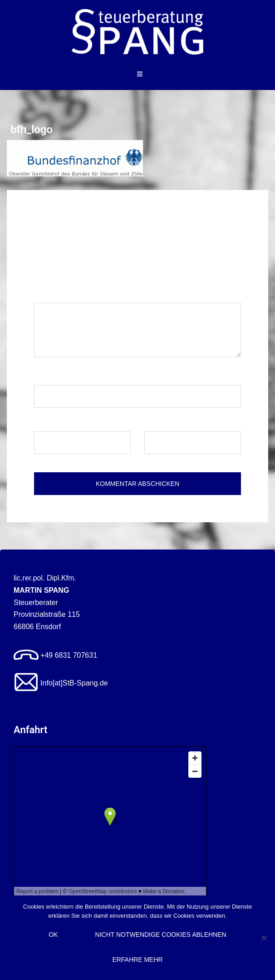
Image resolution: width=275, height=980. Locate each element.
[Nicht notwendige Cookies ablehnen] (264, 938)
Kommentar (55, 294)
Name (46, 376)
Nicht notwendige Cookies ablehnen (161, 935)
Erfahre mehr (137, 960)
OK (53, 935)
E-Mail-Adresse (61, 422)
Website (157, 422)
